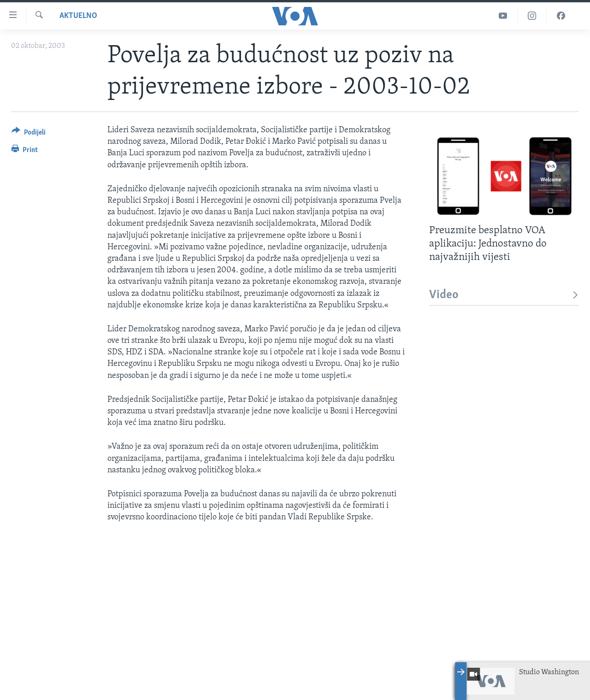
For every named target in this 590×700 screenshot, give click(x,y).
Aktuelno (78, 16)
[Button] (29, 134)
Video (504, 295)
